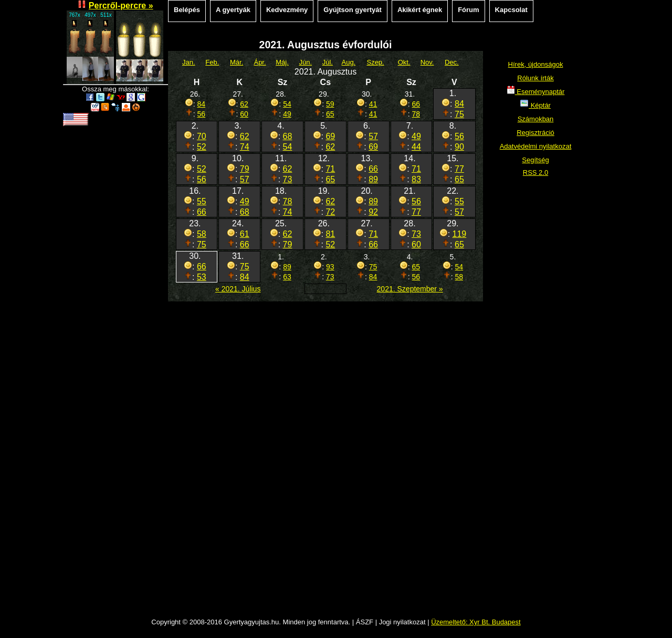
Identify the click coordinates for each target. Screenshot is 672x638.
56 (202, 114)
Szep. (375, 62)
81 (330, 234)
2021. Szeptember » (410, 289)
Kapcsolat (511, 10)
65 (330, 114)
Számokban (536, 119)
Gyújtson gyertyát (353, 10)
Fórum (468, 10)
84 (202, 104)
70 (202, 136)
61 (245, 234)
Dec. (452, 62)
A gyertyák (233, 10)
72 (330, 212)
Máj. (282, 62)
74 (245, 147)
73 (288, 179)
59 (330, 104)
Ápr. (260, 62)
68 (288, 136)
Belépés (187, 10)
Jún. (305, 62)
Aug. (348, 62)
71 (330, 169)
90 (459, 147)
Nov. (427, 62)
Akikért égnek (420, 10)
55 (202, 201)
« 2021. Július (238, 289)
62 (244, 104)
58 (202, 234)
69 (330, 136)
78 (416, 114)
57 (373, 136)
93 (330, 267)
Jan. (189, 62)
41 (373, 104)
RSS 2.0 (535, 172)
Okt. (404, 62)
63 (287, 277)
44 (416, 147)
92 (373, 212)
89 (373, 179)
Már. (237, 62)
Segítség (535, 160)
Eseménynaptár (536, 92)
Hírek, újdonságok (536, 64)
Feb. (212, 62)
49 (287, 114)
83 (416, 179)
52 (202, 147)
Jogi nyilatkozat (402, 622)
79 (245, 169)
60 (244, 114)
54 (287, 104)
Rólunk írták (535, 78)
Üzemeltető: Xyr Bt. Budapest (476, 622)
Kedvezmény (287, 10)
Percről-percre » (121, 6)
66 (416, 104)
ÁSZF (365, 622)
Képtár (535, 105)
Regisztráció (535, 133)
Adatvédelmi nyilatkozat (536, 146)
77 (459, 169)
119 (460, 234)
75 (459, 114)
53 (202, 277)
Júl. (328, 62)
